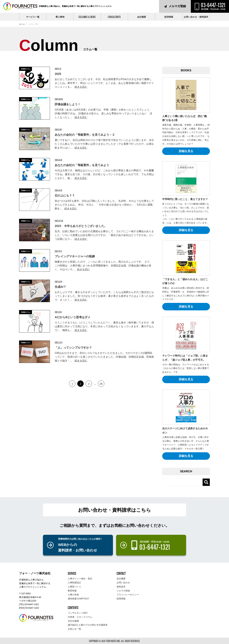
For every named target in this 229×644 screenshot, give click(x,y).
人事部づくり (74, 587)
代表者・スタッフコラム (80, 617)
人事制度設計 (74, 583)
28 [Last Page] (101, 384)
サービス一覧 (33, 17)
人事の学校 (73, 595)
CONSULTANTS (114, 17)
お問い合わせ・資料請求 (196, 17)
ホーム (22, 24)
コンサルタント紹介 (78, 613)
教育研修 (72, 591)
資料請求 (121, 587)
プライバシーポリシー (128, 595)
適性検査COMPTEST (78, 599)
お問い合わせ (123, 583)
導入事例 (60, 17)
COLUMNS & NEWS (87, 17)
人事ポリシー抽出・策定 (80, 579)
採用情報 (169, 17)
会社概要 (142, 17)
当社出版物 (73, 621)
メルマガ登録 (177, 6)
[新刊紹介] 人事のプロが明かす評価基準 (88, 625)
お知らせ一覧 (74, 629)
